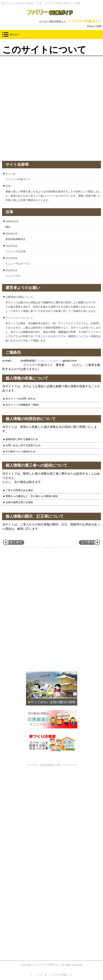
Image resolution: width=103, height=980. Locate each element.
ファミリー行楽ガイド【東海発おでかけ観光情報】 (52, 12)
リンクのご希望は (59, 975)
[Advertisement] (51, 107)
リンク (39, 975)
